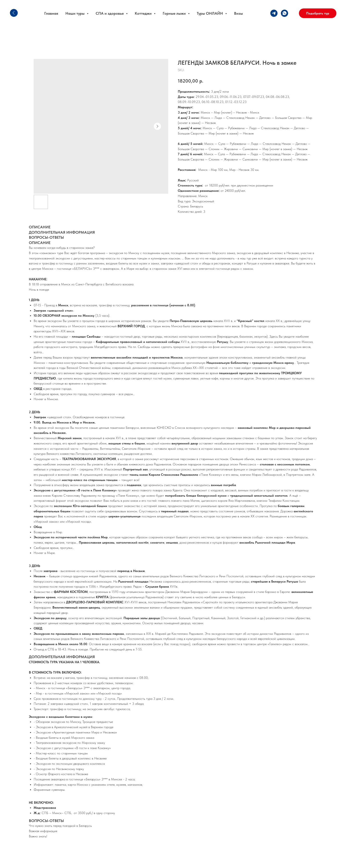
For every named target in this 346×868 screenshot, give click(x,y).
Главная (51, 13)
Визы (238, 13)
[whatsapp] (284, 13)
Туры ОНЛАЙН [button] (210, 13)
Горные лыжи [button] (175, 13)
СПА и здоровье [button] (110, 13)
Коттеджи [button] (144, 13)
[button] (318, 13)
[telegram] (274, 13)
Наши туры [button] (75, 13)
